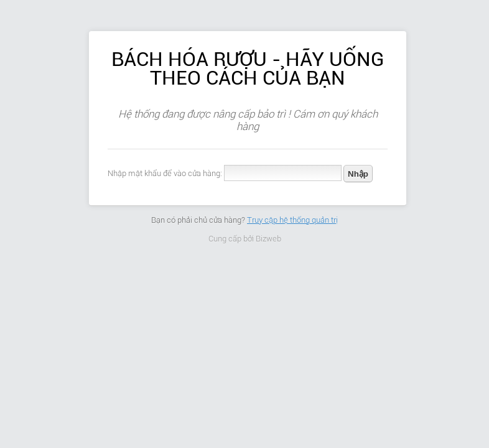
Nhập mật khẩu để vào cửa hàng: (165, 173)
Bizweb (268, 239)
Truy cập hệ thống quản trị (292, 220)
